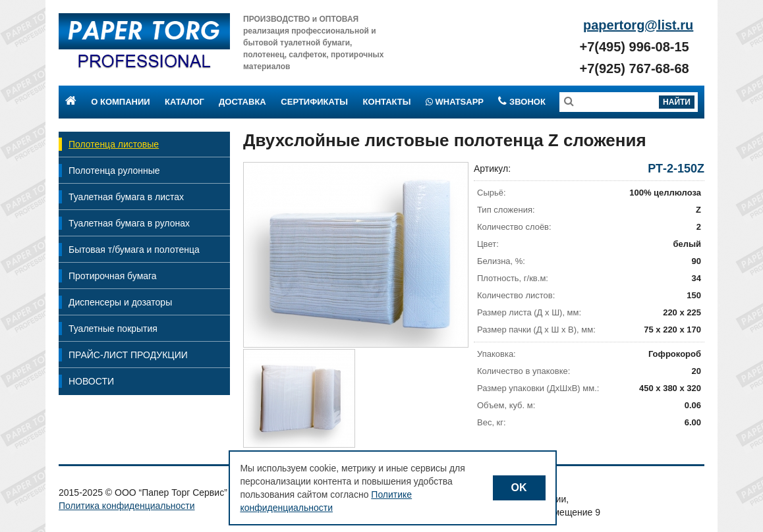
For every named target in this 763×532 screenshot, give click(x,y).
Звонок (522, 102)
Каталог (184, 102)
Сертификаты (314, 102)
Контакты (387, 102)
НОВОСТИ (91, 381)
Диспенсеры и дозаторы (120, 302)
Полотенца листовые (114, 144)
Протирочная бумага (113, 276)
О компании (120, 102)
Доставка (242, 102)
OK (519, 488)
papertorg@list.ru (638, 25)
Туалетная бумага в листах (126, 197)
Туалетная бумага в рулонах (129, 223)
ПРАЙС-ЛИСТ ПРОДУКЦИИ (128, 355)
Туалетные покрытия (113, 329)
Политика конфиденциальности (127, 506)
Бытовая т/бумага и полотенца (134, 250)
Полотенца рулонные (114, 171)
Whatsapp (455, 102)
